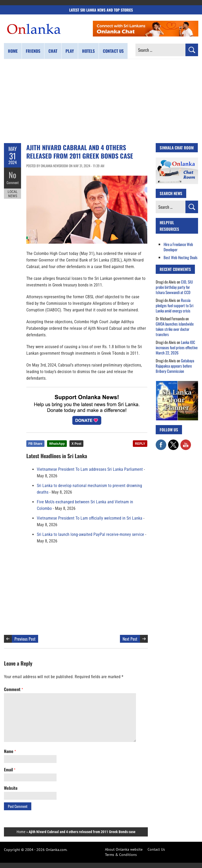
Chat (53, 51)
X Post (76, 444)
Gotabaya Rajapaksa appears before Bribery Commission (175, 366)
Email (10, 770)
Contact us (113, 51)
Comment (13, 182)
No (12, 175)
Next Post (130, 639)
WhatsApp (57, 444)
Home (13, 51)
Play (70, 51)
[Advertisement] (101, 101)
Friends (33, 51)
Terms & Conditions (121, 855)
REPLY (140, 444)
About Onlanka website (124, 849)
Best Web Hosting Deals (181, 257)
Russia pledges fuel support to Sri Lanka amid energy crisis (175, 305)
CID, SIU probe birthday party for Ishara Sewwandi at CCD (174, 287)
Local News (13, 194)
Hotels (88, 51)
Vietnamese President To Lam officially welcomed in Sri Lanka (90, 518)
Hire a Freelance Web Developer (178, 247)
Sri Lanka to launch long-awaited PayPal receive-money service (90, 534)
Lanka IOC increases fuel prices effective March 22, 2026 (177, 347)
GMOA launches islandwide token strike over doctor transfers (175, 329)
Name (10, 751)
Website (11, 788)
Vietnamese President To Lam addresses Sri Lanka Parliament (90, 469)
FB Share (35, 444)
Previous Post (25, 639)
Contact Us (156, 849)
